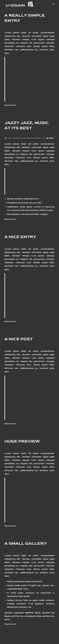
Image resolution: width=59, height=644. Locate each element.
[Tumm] (47, 138)
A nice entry (20, 237)
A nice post (19, 339)
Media (7, 25)
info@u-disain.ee (43, 113)
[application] (30, 138)
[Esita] (6, 138)
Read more (11, 105)
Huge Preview (22, 441)
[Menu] (54, 4)
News (14, 25)
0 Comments (24, 113)
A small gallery (26, 543)
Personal (22, 132)
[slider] (27, 138)
